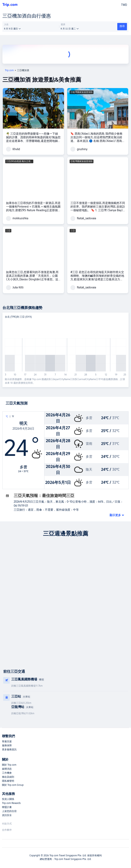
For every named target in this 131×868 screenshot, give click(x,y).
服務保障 (7, 745)
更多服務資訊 (9, 749)
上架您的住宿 (9, 811)
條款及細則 (8, 777)
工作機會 (7, 773)
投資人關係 (8, 799)
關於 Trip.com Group (13, 785)
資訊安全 (7, 815)
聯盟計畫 (7, 807)
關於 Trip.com (9, 765)
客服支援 (7, 741)
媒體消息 (7, 769)
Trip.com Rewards (11, 803)
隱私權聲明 (8, 781)
